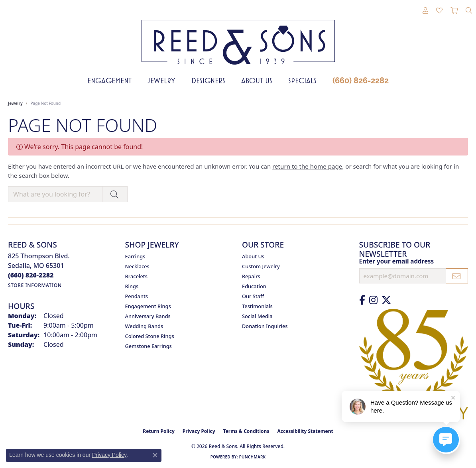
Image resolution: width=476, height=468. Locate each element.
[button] (425, 11)
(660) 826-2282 (361, 81)
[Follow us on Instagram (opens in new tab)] (373, 300)
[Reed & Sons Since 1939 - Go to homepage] (238, 36)
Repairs (251, 276)
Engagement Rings (148, 306)
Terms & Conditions (246, 431)
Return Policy (159, 431)
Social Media (257, 316)
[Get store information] (35, 285)
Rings (132, 286)
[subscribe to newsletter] (457, 276)
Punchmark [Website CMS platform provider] (253, 457)
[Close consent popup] (155, 455)
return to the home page (307, 166)
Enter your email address (397, 261)
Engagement (109, 81)
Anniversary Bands (148, 316)
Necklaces (137, 266)
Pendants (137, 296)
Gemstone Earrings (149, 346)
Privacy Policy (199, 431)
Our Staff (253, 296)
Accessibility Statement (305, 431)
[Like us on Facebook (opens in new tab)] (362, 300)
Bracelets (136, 276)
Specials (302, 81)
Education (254, 286)
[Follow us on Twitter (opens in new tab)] (386, 300)
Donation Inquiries (265, 326)
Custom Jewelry (261, 266)
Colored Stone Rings (150, 336)
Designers (208, 81)
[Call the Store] (31, 275)
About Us (257, 81)
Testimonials (257, 306)
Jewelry (161, 81)
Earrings (135, 256)
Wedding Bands (144, 326)
